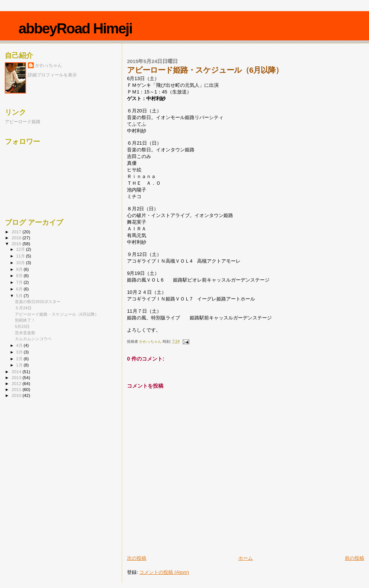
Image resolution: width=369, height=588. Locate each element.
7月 (20, 282)
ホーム (246, 558)
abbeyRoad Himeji (75, 28)
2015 (17, 244)
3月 (20, 352)
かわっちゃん (49, 65)
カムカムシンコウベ (33, 339)
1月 (20, 365)
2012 (17, 383)
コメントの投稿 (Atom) (164, 572)
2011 (17, 389)
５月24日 (23, 308)
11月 (21, 256)
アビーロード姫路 (23, 121)
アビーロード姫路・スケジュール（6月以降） (57, 314)
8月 (20, 276)
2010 (17, 395)
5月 (20, 296)
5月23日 (22, 326)
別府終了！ (25, 320)
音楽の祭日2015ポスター (38, 302)
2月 (20, 359)
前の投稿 (355, 558)
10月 (21, 263)
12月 (21, 249)
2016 (17, 238)
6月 (20, 289)
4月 (20, 345)
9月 (20, 269)
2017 (17, 232)
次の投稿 (137, 558)
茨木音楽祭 (25, 333)
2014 (17, 372)
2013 (17, 377)
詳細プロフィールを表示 (52, 75)
